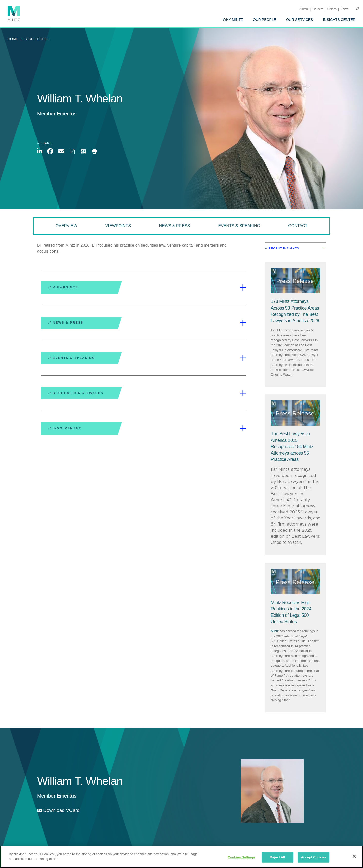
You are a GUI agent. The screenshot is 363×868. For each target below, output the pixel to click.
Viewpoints (118, 226)
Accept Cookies (313, 857)
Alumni (304, 9)
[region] (181, 857)
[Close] (354, 856)
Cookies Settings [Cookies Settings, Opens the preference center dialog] (241, 857)
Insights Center (339, 20)
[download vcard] (58, 811)
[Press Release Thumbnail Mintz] (296, 281)
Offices (332, 9)
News (344, 9)
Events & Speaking (239, 226)
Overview (66, 226)
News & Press (175, 226)
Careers (318, 9)
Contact (298, 226)
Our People (265, 20)
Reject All (277, 857)
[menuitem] (233, 20)
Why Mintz (233, 20)
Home (13, 39)
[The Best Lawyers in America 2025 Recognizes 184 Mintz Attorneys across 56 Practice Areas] (292, 447)
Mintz (275, 631)
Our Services (300, 20)
